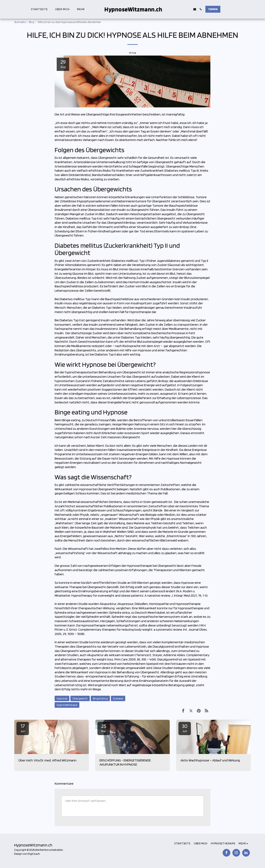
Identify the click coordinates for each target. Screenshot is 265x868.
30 (185, 728)
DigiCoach (34, 854)
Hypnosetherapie (67, 705)
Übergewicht (80, 698)
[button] (185, 9)
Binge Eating (100, 698)
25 (104, 728)
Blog (32, 22)
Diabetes (118, 698)
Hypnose (62, 698)
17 (23, 728)
